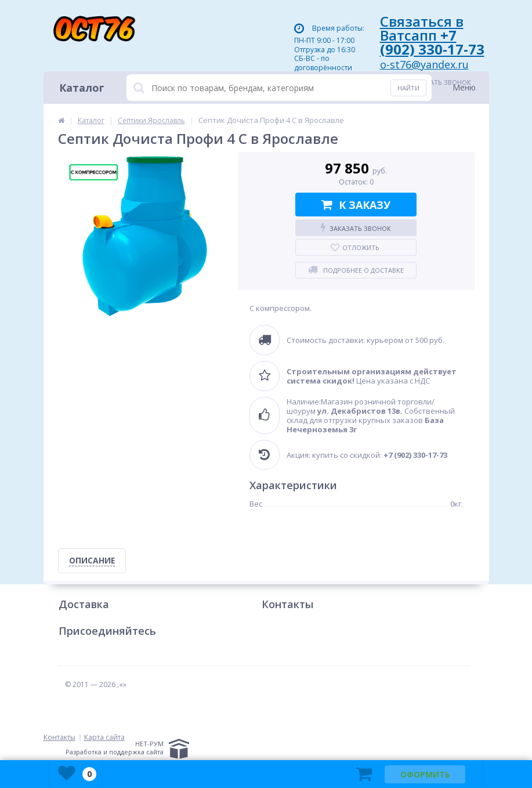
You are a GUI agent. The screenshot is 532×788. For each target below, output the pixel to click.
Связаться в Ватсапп (432, 35)
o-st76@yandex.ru (424, 64)
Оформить (425, 774)
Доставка (84, 605)
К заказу (356, 205)
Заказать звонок (356, 228)
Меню (464, 87)
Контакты (287, 605)
